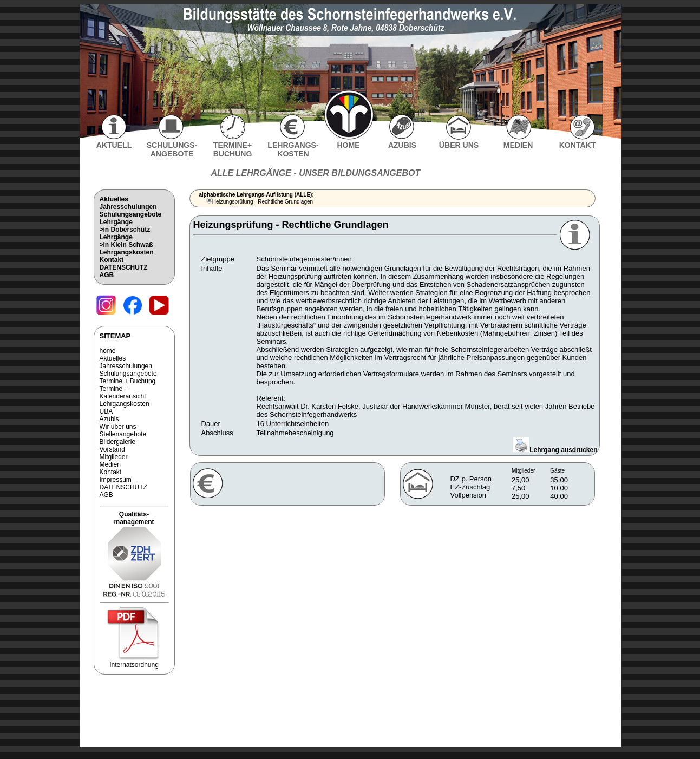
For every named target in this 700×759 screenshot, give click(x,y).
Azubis (109, 419)
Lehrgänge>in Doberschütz (125, 226)
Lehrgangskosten (127, 252)
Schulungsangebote (131, 214)
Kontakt (112, 260)
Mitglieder (114, 457)
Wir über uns (118, 427)
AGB (107, 275)
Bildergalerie (118, 442)
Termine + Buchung (128, 381)
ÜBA (106, 411)
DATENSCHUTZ (124, 267)
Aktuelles (114, 199)
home (108, 351)
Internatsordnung (134, 662)
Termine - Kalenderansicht (123, 392)
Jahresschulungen (128, 207)
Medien (110, 464)
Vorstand (112, 449)
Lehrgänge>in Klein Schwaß (126, 241)
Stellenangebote (123, 434)
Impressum (116, 480)
